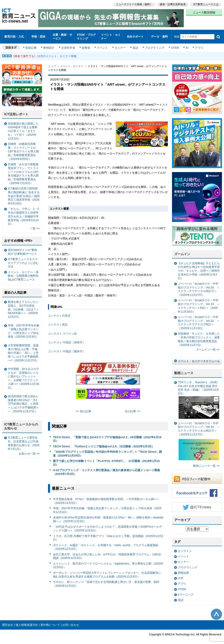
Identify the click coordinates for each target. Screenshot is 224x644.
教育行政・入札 (14, 35)
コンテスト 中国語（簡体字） (67, 339)
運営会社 (8, 621)
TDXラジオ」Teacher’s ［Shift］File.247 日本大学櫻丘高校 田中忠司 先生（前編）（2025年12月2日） (198, 396)
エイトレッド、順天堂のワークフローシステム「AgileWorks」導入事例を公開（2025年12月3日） (108, 562)
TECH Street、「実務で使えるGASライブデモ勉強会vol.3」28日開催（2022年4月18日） (107, 435)
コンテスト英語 (58, 321)
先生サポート (135, 35)
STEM (173, 44)
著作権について (50, 621)
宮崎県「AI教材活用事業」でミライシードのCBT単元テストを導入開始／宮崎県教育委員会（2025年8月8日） (23, 148)
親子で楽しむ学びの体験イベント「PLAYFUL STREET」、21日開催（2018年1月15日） (106, 459)
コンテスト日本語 (59, 312)
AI (185, 44)
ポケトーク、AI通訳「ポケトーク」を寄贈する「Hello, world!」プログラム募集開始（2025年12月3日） (106, 543)
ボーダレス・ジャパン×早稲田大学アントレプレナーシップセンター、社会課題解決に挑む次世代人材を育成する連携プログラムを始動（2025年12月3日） (107, 571)
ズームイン (182, 251)
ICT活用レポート (16, 111)
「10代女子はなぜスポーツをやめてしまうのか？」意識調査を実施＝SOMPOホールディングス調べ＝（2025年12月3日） (108, 525)
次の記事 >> (132, 408)
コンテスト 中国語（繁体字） (67, 348)
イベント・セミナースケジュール (199, 358)
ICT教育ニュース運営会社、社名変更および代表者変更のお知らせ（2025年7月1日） (24, 440)
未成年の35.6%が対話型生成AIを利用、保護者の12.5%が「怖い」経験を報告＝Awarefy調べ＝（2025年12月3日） (108, 516)
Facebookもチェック (197, 489)
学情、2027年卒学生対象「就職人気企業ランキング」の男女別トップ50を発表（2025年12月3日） (107, 507)
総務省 (86, 44)
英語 (134, 44)
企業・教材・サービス (62, 35)
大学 (181, 575)
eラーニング (186, 591)
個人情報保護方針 (27, 621)
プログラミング (153, 44)
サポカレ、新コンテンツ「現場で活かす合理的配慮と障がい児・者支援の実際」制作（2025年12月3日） (106, 580)
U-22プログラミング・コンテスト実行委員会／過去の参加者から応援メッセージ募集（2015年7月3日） (106, 469)
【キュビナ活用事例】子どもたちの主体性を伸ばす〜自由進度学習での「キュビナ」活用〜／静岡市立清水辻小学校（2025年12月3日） (199, 267)
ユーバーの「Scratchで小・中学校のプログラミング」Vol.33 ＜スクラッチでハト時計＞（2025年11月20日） (199, 302)
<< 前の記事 (83, 408)
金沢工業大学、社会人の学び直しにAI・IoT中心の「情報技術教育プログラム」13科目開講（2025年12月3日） (107, 553)
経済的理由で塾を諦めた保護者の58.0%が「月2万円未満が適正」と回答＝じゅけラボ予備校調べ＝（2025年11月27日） (23, 400)
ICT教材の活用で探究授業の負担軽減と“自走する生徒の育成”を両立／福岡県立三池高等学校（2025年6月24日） (24, 193)
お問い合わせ (71, 621)
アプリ (197, 44)
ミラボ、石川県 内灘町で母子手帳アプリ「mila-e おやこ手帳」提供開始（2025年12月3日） (108, 534)
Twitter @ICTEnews (197, 503)
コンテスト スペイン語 (62, 330)
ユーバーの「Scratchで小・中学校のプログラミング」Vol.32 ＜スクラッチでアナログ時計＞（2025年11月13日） (199, 319)
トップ (52, 63)
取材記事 (32, 44)
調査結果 (183, 569)
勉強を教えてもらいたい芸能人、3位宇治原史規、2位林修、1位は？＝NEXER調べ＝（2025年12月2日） (23, 306)
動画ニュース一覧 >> (206, 462)
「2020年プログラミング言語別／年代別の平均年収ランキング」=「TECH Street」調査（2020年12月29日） (107, 450)
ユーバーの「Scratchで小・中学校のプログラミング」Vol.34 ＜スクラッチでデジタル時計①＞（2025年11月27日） (199, 286)
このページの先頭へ (216, 611)
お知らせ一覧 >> (29, 450)
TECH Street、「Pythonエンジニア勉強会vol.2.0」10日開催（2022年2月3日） (104, 443)
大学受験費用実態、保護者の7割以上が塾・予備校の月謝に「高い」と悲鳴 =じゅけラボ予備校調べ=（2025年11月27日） (23, 349)
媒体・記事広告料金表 (172, 4)
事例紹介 (50, 44)
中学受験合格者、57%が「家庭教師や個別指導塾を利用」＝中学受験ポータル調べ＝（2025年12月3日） (106, 498)
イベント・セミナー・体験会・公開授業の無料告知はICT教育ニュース (23, 272)
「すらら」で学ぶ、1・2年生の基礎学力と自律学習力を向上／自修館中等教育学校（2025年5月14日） (23, 213)
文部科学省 (68, 44)
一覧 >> (35, 225)
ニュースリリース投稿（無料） (133, 4)
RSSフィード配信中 (197, 476)
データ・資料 (159, 35)
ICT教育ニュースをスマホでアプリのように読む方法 (23, 259)
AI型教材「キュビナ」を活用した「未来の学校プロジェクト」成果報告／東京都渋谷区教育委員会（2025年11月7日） (199, 336)
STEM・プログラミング (86, 35)
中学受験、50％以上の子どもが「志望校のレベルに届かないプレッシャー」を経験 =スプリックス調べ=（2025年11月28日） (23, 375)
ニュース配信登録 (204, 12)
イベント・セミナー (111, 35)
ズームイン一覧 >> (208, 346)
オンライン (185, 548)
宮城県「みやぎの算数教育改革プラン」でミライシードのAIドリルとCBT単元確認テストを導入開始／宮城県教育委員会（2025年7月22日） (23, 170)
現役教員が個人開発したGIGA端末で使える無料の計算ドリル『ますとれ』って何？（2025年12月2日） (23, 128)
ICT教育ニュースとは (206, 4)
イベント (102, 44)
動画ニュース (184, 370)
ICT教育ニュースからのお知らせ (21, 423)
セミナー (120, 44)
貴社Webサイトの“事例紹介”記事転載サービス (22, 248)
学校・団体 (38, 35)
